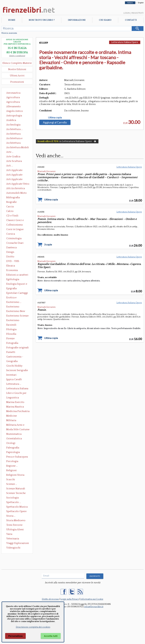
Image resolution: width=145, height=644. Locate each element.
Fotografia (12, 343)
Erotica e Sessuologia (13, 298)
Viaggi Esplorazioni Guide (18, 543)
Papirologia (13, 452)
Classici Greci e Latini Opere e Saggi (18, 221)
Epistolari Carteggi (17, 293)
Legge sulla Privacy (70, 599)
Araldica (11, 120)
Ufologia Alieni (15, 530)
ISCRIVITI (95, 576)
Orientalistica (14, 439)
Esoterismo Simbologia (13, 321)
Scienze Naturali (16, 489)
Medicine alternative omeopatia (12, 416)
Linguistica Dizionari (13, 398)
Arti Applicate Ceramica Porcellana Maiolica (18, 170)
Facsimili (11, 325)
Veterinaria (13, 539)
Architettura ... (14, 129)
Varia (9, 534)
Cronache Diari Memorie (15, 243)
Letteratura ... (14, 384)
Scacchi (11, 479)
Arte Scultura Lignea (14, 161)
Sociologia (12, 498)
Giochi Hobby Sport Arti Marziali (17, 366)
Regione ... (12, 466)
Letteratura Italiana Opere (17, 389)
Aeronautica (13, 93)
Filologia (11, 329)
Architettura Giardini (13, 143)
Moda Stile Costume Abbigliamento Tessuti (18, 430)
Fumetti (11, 352)
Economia (12, 270)
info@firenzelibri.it (94, 607)
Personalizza (15, 636)
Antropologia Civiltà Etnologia (16, 116)
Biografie (11, 202)
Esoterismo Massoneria (13, 307)
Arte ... (10, 152)
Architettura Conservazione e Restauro (16, 134)
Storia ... (11, 516)
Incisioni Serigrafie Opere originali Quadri (17, 371)
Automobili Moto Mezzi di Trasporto (17, 193)
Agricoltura (13, 97)
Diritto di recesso (50, 599)
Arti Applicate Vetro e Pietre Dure (18, 184)
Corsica (11, 234)
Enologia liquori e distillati (17, 284)
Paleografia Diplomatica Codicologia (13, 448)
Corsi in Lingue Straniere (15, 230)
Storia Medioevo (16, 520)
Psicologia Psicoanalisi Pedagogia (13, 462)
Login (127, 13)
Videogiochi (13, 548)
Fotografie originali (17, 348)
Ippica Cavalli (14, 379)
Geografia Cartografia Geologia (13, 362)
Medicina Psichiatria (18, 411)
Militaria (11, 420)
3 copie (48, 245)
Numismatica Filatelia (14, 434)
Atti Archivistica (16, 188)
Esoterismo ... (14, 302)
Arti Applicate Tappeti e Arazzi (16, 180)
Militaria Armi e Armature (15, 425)
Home (12, 20)
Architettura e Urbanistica (14, 139)
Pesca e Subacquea (17, 457)
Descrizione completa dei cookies (33, 627)
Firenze (10, 338)
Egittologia (13, 279)
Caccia (10, 207)
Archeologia (13, 125)
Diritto (10, 257)
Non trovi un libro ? (42, 20)
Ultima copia (55, 117)
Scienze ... (12, 484)
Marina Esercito (15, 402)
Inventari (11, 375)
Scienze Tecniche (16, 493)
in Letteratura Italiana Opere (67, 141)
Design (10, 252)
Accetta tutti (51, 636)
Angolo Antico (15, 111)
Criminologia (14, 238)
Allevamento (13, 106)
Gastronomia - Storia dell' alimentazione (15, 357)
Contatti (131, 20)
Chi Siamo (105, 20)
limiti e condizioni (17, 56)
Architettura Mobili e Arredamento (18, 148)
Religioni (11, 470)
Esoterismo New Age (16, 311)
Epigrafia (11, 288)
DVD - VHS (13, 261)
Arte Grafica (13, 157)
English (141, 3)
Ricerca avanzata (9, 33)
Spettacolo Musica (17, 507)
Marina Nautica (15, 407)
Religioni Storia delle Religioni (15, 475)
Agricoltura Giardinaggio (14, 102)
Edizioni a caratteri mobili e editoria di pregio (17, 275)
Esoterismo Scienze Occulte (17, 316)
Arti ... (10, 166)
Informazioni (77, 20)
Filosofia (11, 334)
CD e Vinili (12, 216)
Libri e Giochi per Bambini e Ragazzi (17, 393)
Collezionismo (15, 225)
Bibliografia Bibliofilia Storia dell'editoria (16, 198)
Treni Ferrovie (14, 525)
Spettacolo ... (14, 502)
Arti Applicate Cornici (14, 175)
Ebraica (11, 266)
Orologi (11, 443)
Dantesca (11, 247)
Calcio (10, 211)
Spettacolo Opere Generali (16, 512)
